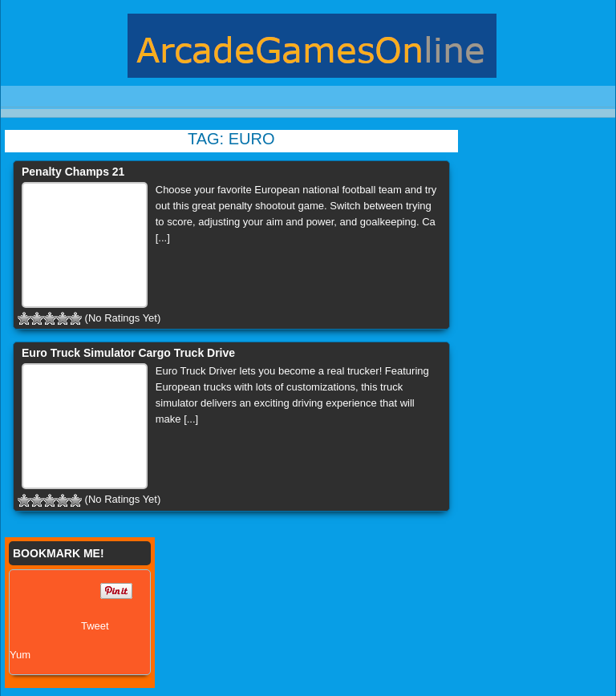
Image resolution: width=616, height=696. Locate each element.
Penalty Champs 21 (73, 172)
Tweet (95, 626)
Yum (20, 655)
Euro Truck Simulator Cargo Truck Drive (128, 353)
